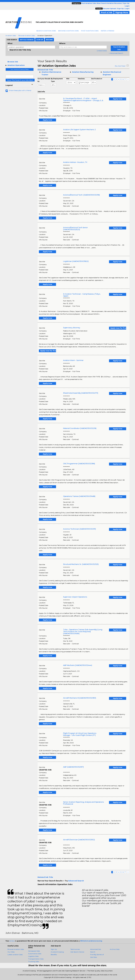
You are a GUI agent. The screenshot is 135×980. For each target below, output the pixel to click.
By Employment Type (57, 80)
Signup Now (122, 12)
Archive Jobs (115, 949)
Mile (68, 79)
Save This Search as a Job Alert (20, 80)
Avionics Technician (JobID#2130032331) (79, 529)
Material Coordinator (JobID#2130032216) (80, 428)
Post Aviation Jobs (90, 31)
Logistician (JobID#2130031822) (76, 261)
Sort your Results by (44, 80)
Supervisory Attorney (72, 328)
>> (128, 79)
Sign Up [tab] (40, 40)
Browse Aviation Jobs (68, 31)
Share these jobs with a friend (20, 90)
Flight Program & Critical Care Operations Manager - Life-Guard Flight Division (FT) (80, 734)
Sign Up (54, 949)
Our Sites (11, 952)
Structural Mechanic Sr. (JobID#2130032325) (81, 564)
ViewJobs (81, 79)
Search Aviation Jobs (46, 31)
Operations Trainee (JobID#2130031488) (79, 496)
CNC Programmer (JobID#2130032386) (79, 464)
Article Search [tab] (27, 40)
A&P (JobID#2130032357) (73, 767)
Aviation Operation (16, 65)
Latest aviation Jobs (15, 955)
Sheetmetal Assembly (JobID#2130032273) (81, 393)
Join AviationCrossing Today (20, 69)
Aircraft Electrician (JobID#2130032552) (79, 840)
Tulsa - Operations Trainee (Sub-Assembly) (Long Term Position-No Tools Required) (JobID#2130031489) (83, 632)
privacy (12, 941)
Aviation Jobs (11, 35)
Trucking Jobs (34, 961)
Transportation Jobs (36, 959)
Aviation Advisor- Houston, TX (75, 162)
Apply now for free (118, 328)
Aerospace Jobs (34, 951)
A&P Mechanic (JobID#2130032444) (78, 665)
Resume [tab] (49, 40)
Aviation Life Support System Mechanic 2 (79, 130)
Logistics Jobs (33, 956)
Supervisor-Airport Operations (75, 597)
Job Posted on (97, 79)
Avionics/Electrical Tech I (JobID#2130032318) (81, 195)
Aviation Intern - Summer (73, 360)
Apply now (118, 99)
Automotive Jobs (35, 954)
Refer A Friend (108, 31)
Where (62, 43)
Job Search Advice (77, 952)
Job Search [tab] (12, 40)
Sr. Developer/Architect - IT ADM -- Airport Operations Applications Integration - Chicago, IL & (83, 99)
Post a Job (107, 12)
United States (102, 51)
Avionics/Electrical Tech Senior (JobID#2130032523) (75, 229)
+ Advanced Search (116, 53)
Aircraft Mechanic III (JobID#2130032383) (80, 698)
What (10, 43)
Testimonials (75, 949)
